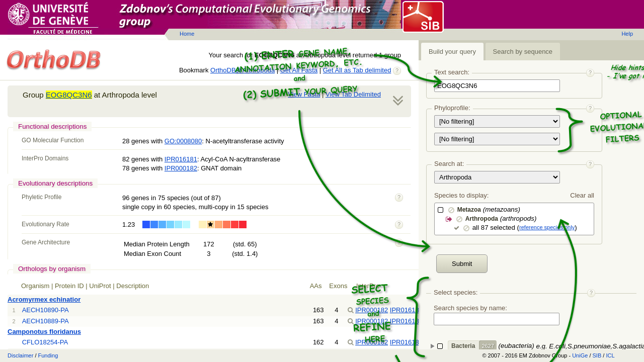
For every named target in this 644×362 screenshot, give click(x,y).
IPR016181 (181, 159)
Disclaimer (20, 355)
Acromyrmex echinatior (44, 299)
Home (187, 34)
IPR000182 (181, 168)
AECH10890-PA (46, 310)
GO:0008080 (183, 141)
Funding (48, 355)
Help (627, 34)
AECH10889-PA (46, 321)
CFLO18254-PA (45, 342)
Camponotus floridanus (44, 332)
